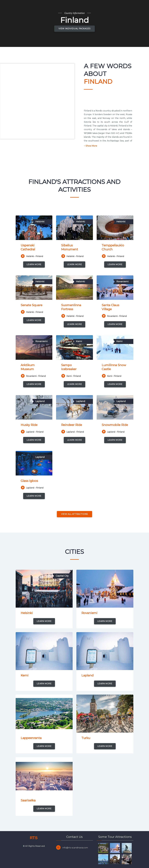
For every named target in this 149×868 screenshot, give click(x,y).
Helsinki (27, 613)
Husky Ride (29, 425)
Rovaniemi (89, 613)
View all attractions (74, 514)
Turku (86, 738)
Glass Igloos (29, 481)
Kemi (25, 675)
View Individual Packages (74, 29)
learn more (34, 264)
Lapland (87, 675)
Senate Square (31, 305)
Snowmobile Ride (115, 425)
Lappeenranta (31, 738)
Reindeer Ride (72, 425)
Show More (90, 146)
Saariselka (28, 800)
